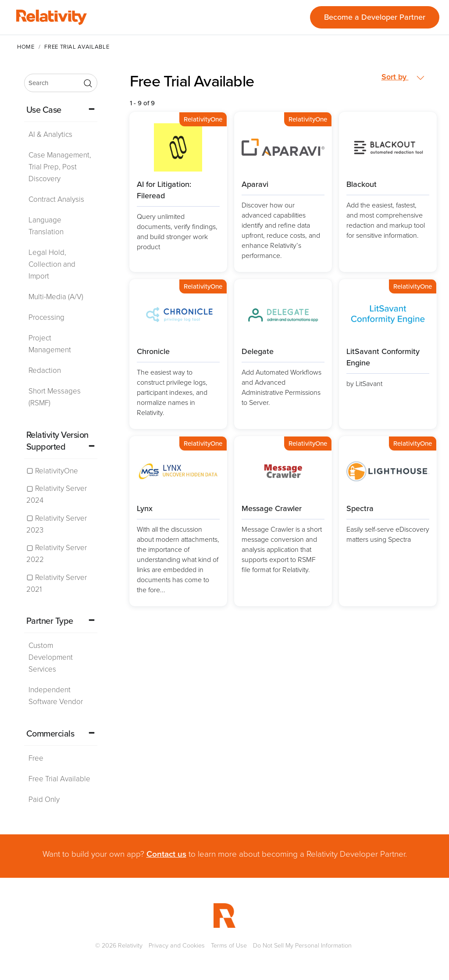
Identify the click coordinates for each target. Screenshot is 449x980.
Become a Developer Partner (375, 17)
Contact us (166, 854)
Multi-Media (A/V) (56, 297)
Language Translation (46, 226)
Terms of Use (229, 945)
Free (36, 758)
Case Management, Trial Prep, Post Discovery (60, 167)
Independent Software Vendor (56, 696)
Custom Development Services (51, 657)
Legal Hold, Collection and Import (52, 264)
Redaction (45, 370)
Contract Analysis (56, 199)
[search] (61, 83)
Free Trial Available (59, 779)
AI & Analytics (50, 134)
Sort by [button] (403, 77)
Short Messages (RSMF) (55, 397)
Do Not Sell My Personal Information (302, 945)
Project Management (50, 344)
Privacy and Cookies (177, 945)
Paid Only (44, 799)
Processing (46, 317)
